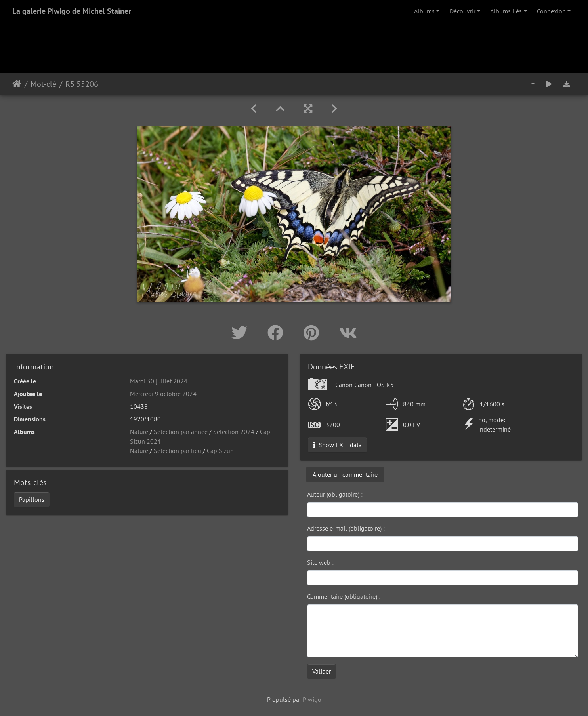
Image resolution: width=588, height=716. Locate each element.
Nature (139, 432)
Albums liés (506, 11)
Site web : (320, 562)
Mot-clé (43, 84)
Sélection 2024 (234, 432)
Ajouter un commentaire (345, 474)
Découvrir (463, 11)
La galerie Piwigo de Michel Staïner (72, 11)
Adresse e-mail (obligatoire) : (346, 528)
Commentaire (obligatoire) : (344, 596)
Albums (424, 11)
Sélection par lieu (178, 451)
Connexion (551, 11)
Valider (322, 671)
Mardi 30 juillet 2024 (159, 381)
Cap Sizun (220, 451)
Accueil (17, 84)
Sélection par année (181, 432)
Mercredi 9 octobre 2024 (163, 394)
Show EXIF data (337, 445)
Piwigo (312, 699)
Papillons (32, 499)
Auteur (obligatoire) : (335, 494)
